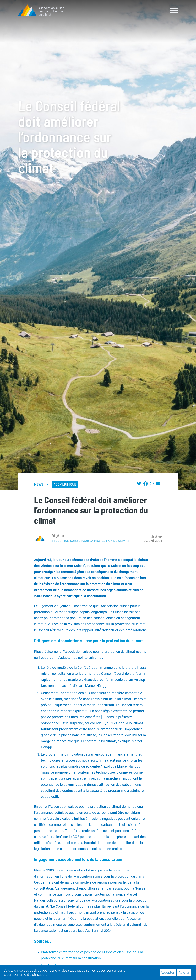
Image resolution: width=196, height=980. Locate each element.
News (39, 484)
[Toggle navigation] (174, 10)
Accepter (167, 973)
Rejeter (184, 973)
